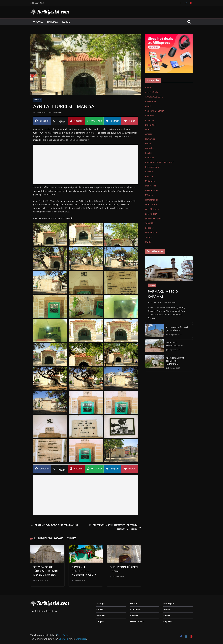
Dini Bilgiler (151, 125)
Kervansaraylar (152, 167)
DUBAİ (148, 129)
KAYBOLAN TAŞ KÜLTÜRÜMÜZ (159, 162)
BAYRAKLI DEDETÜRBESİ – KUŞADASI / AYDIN (84, 571)
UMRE (148, 242)
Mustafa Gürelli (55, 112)
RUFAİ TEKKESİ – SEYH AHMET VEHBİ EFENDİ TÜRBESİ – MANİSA (115, 527)
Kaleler (149, 153)
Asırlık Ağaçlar (152, 92)
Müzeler (149, 195)
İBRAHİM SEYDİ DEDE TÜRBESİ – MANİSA (54, 525)
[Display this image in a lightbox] (50, 234)
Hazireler (150, 148)
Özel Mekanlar (152, 209)
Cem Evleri (150, 115)
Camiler (149, 106)
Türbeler (38, 100)
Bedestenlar (151, 101)
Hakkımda (52, 22)
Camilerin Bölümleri (155, 111)
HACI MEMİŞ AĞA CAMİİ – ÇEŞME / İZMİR (178, 329)
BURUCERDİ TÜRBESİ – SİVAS (124, 569)
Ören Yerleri (151, 204)
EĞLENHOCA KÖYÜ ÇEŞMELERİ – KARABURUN (175, 361)
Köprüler (149, 176)
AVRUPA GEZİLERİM (154, 97)
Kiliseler (149, 172)
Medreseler (151, 186)
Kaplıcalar (150, 158)
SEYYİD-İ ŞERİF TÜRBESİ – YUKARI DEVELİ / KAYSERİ (46, 571)
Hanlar (148, 144)
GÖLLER (149, 134)
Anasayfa (38, 22)
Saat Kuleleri (151, 214)
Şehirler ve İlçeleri (154, 218)
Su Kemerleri (151, 233)
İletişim (66, 22)
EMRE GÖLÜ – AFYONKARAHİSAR (175, 344)
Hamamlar (150, 139)
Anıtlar (148, 87)
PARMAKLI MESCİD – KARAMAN (164, 294)
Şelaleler (149, 228)
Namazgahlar (152, 200)
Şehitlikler (150, 223)
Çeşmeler (150, 120)
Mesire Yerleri (152, 190)
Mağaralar (150, 181)
